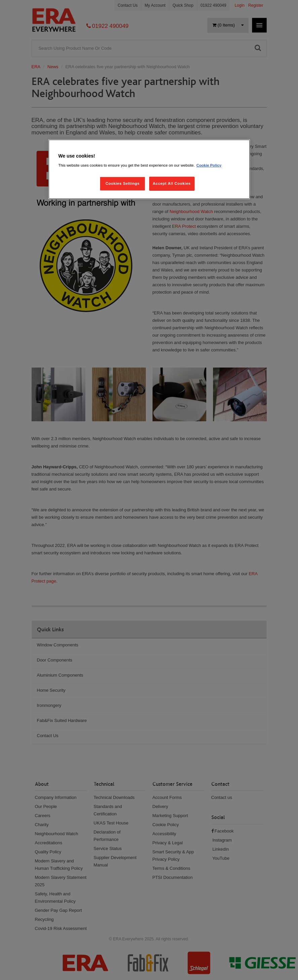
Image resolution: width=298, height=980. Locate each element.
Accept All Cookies (172, 183)
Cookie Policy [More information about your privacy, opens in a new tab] (209, 165)
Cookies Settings (122, 183)
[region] (149, 169)
